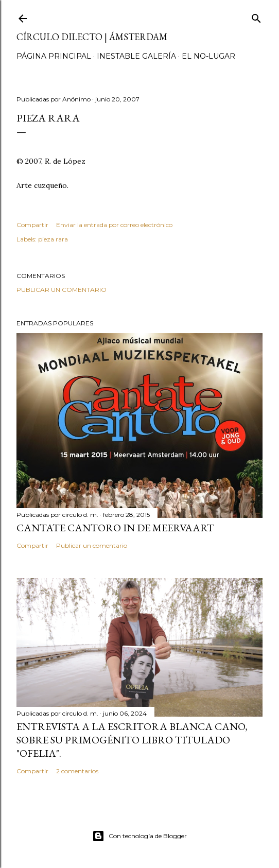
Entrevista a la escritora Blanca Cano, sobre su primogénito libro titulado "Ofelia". (132, 740)
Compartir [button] (32, 225)
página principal (54, 56)
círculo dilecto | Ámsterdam (92, 37)
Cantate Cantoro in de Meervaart (115, 528)
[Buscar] (256, 16)
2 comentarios (77, 771)
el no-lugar (208, 56)
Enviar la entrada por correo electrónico (114, 225)
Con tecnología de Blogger (139, 836)
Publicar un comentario (62, 290)
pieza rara (53, 239)
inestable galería (136, 56)
